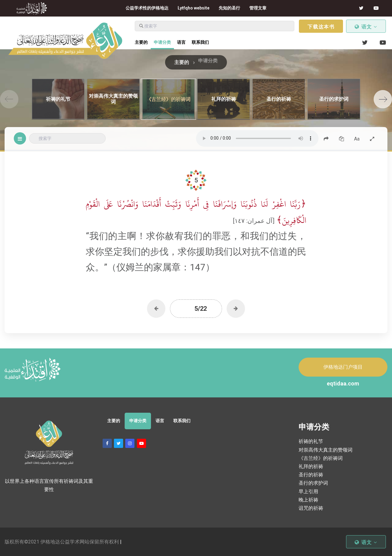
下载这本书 (321, 27)
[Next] (383, 99)
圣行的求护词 (313, 483)
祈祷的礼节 (311, 441)
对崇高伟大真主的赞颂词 (326, 450)
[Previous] (9, 99)
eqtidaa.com (343, 383)
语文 (366, 27)
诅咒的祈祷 (311, 508)
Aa (357, 139)
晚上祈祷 (308, 500)
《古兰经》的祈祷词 (321, 458)
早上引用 (308, 492)
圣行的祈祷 (311, 475)
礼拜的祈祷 (311, 466)
